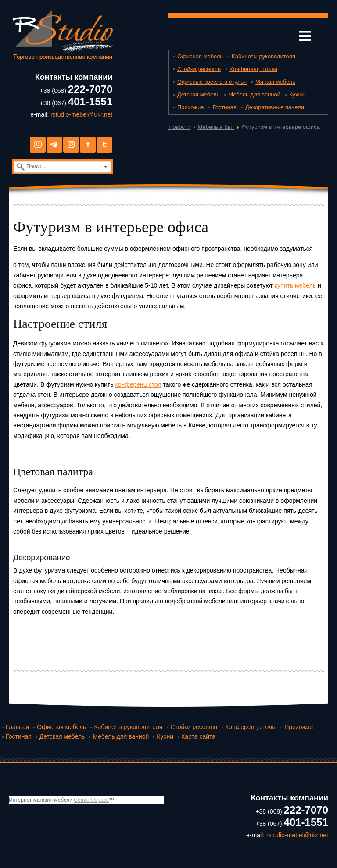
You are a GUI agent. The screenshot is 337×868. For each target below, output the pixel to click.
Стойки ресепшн (199, 69)
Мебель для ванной (254, 94)
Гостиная (224, 107)
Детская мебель (198, 94)
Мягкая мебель (275, 82)
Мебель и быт (216, 127)
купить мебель (295, 285)
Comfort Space (91, 800)
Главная (17, 727)
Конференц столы (253, 69)
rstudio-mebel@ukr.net (81, 114)
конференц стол (138, 384)
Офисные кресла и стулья (212, 82)
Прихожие (190, 107)
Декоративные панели (275, 107)
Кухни (297, 94)
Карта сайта (198, 736)
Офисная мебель (200, 56)
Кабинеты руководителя (264, 56)
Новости (179, 127)
